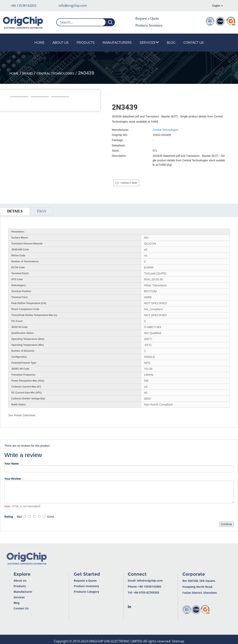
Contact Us (194, 42)
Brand (27, 74)
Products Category (74, 592)
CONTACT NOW (129, 183)
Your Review (13, 479)
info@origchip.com (73, 6)
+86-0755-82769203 (134, 592)
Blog (171, 42)
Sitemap (178, 641)
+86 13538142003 (23, 6)
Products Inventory (149, 25)
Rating (9, 517)
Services (149, 42)
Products (86, 42)
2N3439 (86, 73)
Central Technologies (55, 74)
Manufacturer (10, 592)
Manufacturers (117, 42)
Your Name (12, 464)
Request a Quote (147, 18)
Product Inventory (74, 586)
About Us (60, 42)
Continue (226, 524)
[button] (12, 102)
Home (39, 42)
